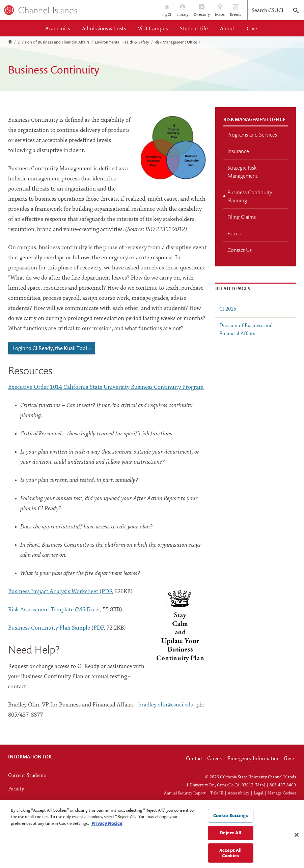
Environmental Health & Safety (122, 42)
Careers (215, 759)
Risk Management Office (176, 42)
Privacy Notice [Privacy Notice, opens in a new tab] (107, 828)
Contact (195, 759)
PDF (107, 592)
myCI (167, 11)
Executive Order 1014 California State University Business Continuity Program (106, 387)
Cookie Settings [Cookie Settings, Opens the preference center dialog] (231, 820)
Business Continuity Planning (250, 196)
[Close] (297, 840)
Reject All (231, 838)
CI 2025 (228, 309)
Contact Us (240, 250)
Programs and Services (252, 135)
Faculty (16, 789)
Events (236, 11)
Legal (258, 793)
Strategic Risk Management (242, 172)
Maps (220, 11)
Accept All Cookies (230, 858)
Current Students (27, 776)
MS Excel (88, 610)
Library (183, 11)
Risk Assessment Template (41, 610)
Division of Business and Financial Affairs (53, 42)
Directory (202, 11)
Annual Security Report (185, 793)
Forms (234, 233)
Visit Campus (153, 28)
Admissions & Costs (104, 28)
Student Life (194, 28)
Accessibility (239, 793)
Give (252, 28)
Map (260, 785)
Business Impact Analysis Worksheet (54, 592)
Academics (58, 28)
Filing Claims (242, 217)
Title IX (217, 793)
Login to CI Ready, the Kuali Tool (50, 348)
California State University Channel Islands (258, 777)
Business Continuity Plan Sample (49, 628)
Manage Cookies (282, 793)
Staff (13, 803)
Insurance (238, 151)
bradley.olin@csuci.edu (166, 705)
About (227, 28)
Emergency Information (254, 759)
